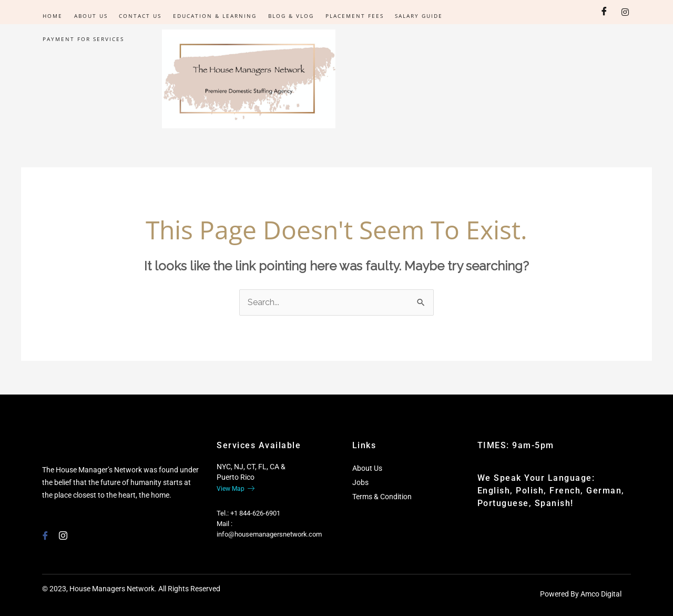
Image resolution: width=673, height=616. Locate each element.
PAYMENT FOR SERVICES (83, 39)
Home (52, 16)
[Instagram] (625, 12)
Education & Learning (212, 16)
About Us (89, 16)
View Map (236, 489)
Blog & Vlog (287, 16)
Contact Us (138, 16)
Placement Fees (349, 16)
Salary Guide (413, 16)
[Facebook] (604, 12)
